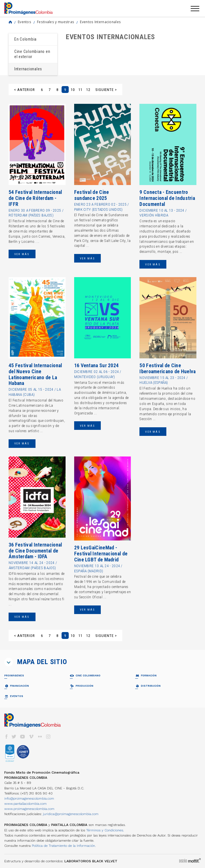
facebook (6, 737)
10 (73, 90)
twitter (14, 737)
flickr (40, 737)
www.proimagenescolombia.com (29, 809)
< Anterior (24, 90)
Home (10, 22)
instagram (48, 737)
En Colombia (25, 39)
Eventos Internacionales (100, 22)
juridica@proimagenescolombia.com (71, 814)
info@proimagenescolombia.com (29, 799)
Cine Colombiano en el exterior (32, 54)
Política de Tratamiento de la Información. (64, 846)
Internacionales (28, 69)
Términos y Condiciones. (105, 830)
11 (80, 90)
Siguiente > (106, 90)
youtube (23, 737)
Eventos (24, 22)
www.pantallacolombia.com (25, 804)
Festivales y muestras (56, 22)
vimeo (31, 737)
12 (88, 90)
